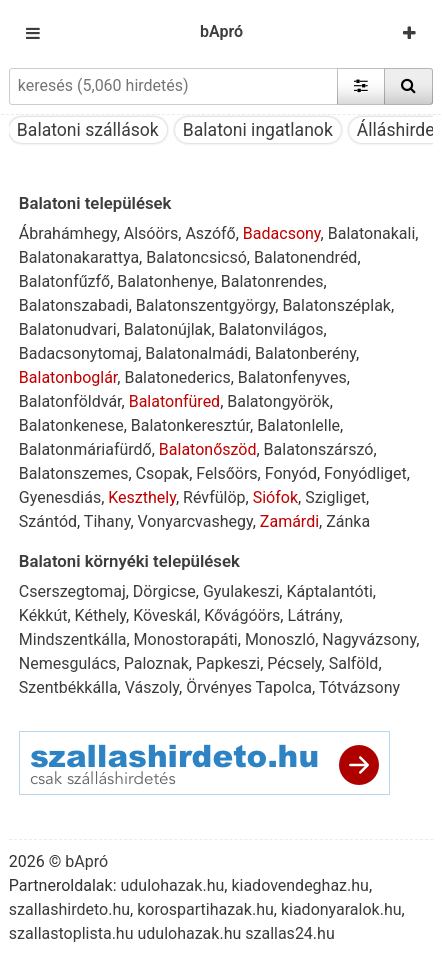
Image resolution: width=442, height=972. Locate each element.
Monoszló (280, 639)
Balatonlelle (298, 425)
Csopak (163, 473)
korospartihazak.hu (205, 909)
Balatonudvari (68, 329)
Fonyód (291, 473)
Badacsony (282, 233)
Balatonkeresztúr (190, 425)
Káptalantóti (329, 591)
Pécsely (294, 663)
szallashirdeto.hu (69, 909)
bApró (221, 31)
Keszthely (142, 497)
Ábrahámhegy (68, 233)
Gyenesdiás (60, 497)
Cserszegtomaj (72, 591)
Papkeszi (228, 663)
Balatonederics (177, 377)
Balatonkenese (71, 425)
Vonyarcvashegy (195, 521)
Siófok (275, 497)
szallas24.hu (289, 933)
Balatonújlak (168, 329)
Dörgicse (164, 591)
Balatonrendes (272, 281)
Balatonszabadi (74, 305)
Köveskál (165, 615)
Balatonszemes (74, 473)
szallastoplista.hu (71, 933)
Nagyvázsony (369, 639)
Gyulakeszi (241, 591)
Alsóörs (151, 233)
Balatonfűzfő (64, 281)
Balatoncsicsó (196, 257)
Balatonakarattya (79, 257)
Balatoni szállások (88, 130)
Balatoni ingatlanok (258, 130)
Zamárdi (289, 521)
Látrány (313, 615)
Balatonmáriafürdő (85, 449)
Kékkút (43, 615)
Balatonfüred (174, 401)
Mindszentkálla (73, 639)
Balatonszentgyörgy (205, 305)
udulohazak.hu (172, 885)
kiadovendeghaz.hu (300, 885)
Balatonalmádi (196, 353)
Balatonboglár (68, 377)
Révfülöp (214, 497)
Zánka (348, 521)
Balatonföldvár (70, 401)
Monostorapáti (186, 639)
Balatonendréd (305, 257)
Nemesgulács (68, 663)
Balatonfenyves (292, 377)
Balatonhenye (165, 281)
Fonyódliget (365, 473)
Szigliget (335, 497)
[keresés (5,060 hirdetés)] (173, 86)
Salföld (354, 663)
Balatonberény (305, 353)
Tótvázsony (359, 687)
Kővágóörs (242, 615)
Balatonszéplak (336, 305)
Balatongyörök (278, 401)
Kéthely (100, 615)
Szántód (48, 521)
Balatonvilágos (271, 329)
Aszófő (210, 233)
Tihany (107, 521)
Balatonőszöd (208, 449)
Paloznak (156, 663)
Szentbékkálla (68, 687)
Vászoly (152, 687)
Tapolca (284, 687)
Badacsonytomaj (78, 353)
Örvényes (219, 687)
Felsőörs (226, 473)
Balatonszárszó (319, 449)
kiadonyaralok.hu (341, 909)
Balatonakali (372, 233)
